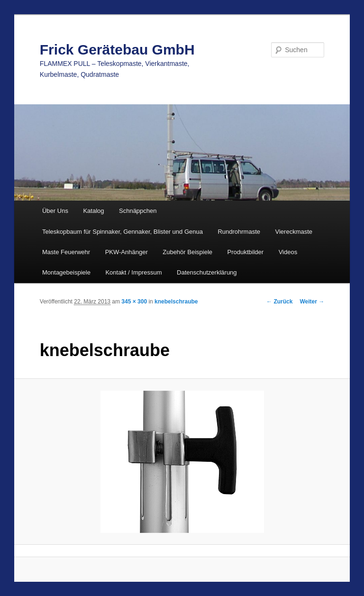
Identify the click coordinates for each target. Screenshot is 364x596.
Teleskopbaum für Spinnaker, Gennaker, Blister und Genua (123, 232)
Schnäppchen (138, 211)
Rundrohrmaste (239, 232)
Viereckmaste (294, 232)
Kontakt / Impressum (133, 272)
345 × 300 (134, 302)
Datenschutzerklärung (207, 272)
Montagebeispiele (66, 272)
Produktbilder (246, 252)
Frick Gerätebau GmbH (117, 50)
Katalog (93, 211)
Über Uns (55, 211)
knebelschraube (176, 302)
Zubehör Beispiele (187, 252)
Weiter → (312, 302)
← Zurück (279, 302)
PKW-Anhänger (127, 252)
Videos (288, 252)
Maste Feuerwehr (66, 252)
